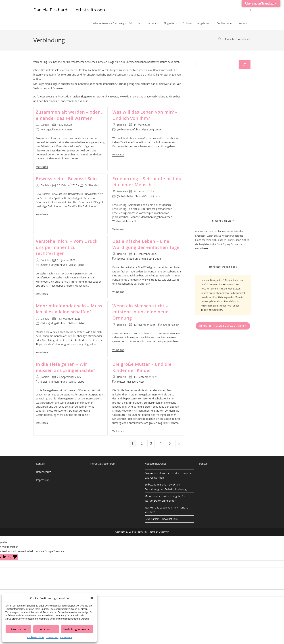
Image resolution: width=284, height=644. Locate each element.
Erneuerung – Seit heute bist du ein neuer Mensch (147, 182)
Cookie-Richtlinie (36, 637)
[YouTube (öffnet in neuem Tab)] (249, 10)
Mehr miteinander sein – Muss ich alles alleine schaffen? (69, 309)
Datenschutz (52, 637)
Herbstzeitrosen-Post (103, 464)
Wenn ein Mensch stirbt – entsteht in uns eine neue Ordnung (140, 312)
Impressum (66, 637)
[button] (92, 598)
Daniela (45, 125)
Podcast (204, 464)
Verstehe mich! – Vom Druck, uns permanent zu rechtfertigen (67, 247)
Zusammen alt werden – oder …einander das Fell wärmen (70, 115)
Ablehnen (46, 629)
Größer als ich (93, 185)
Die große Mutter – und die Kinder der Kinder (142, 367)
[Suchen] (245, 64)
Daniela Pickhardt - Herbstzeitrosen (69, 10)
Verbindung (244, 39)
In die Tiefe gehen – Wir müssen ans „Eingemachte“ (66, 367)
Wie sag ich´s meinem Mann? (58, 129)
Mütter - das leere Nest (131, 382)
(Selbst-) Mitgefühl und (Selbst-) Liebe (139, 129)
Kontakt (41, 464)
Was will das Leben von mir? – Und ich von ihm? (145, 115)
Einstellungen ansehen (77, 629)
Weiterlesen (42, 167)
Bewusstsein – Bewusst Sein (66, 179)
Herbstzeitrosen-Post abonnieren (223, 326)
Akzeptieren (18, 629)
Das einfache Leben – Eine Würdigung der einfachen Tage (146, 244)
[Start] (220, 39)
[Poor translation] (13, 557)
